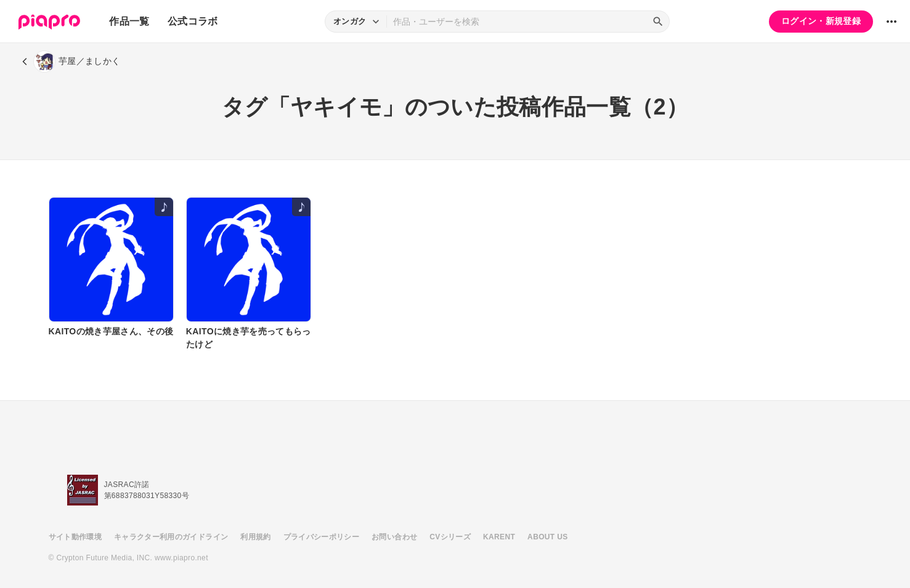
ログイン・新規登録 (821, 21)
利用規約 (255, 537)
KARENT (499, 537)
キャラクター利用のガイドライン (171, 537)
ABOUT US (547, 537)
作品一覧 (129, 21)
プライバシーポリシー (322, 537)
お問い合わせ (394, 537)
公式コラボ (193, 21)
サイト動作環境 (75, 537)
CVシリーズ (450, 537)
